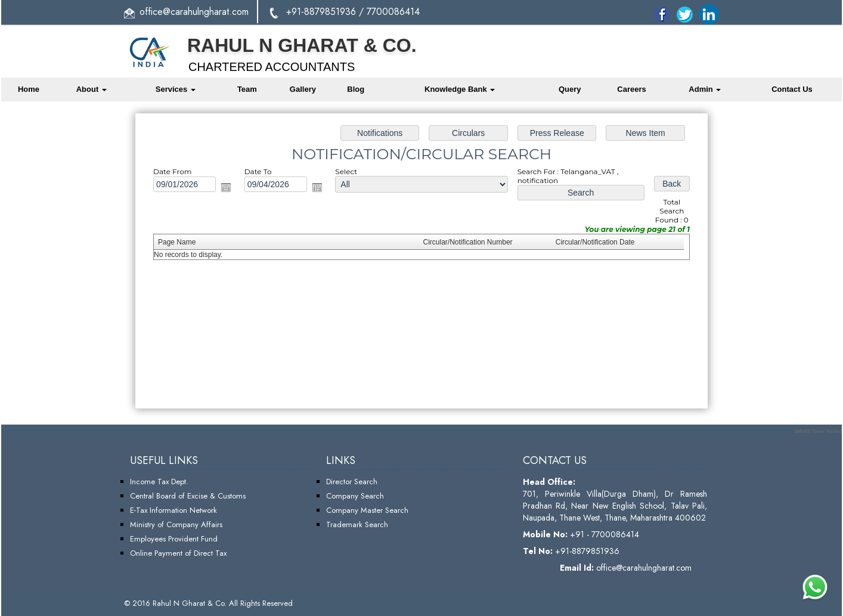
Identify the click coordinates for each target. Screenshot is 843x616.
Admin (705, 89)
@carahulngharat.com (206, 12)
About (92, 89)
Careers (631, 89)
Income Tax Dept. (159, 482)
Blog (356, 89)
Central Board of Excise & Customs (188, 496)
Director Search (352, 482)
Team (247, 89)
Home (29, 89)
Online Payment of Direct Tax (178, 553)
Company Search (355, 496)
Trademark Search (357, 524)
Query (570, 89)
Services (176, 89)
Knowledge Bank (460, 89)
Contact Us (792, 89)
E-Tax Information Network (173, 510)
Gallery (303, 89)
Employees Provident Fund (174, 539)
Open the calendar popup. (228, 188)
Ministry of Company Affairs (176, 524)
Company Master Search (367, 510)
